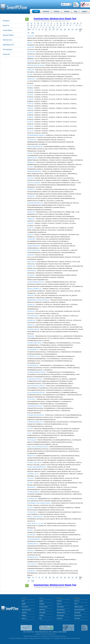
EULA (25, 632)
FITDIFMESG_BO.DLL (33, 557)
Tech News (77, 618)
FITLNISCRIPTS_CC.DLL (34, 356)
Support (41, 601)
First (29, 30)
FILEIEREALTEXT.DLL (33, 544)
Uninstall (41, 616)
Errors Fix (77, 601)
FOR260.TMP (31, 255)
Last (33, 33)
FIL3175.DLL (31, 90)
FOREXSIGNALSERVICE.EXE (35, 147)
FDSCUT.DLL (31, 478)
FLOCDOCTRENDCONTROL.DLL (36, 282)
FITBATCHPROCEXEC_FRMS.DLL (36, 386)
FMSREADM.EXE (32, 271)
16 (69, 30)
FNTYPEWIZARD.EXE (33, 316)
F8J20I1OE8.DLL (32, 487)
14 (61, 30)
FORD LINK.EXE (32, 262)
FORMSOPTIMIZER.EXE (34, 246)
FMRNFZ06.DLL (31, 79)
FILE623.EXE (31, 36)
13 (57, 30)
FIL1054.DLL (31, 228)
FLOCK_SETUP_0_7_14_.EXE (35, 523)
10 (46, 30)
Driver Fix (6, 26)
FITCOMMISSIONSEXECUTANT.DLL (37, 372)
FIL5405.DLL (31, 113)
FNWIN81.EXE (31, 212)
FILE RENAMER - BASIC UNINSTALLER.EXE (39, 503)
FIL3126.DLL (31, 223)
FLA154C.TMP (31, 52)
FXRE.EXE (30, 153)
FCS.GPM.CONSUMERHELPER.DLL (37, 467)
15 (65, 30)
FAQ (40, 618)
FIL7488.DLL (31, 95)
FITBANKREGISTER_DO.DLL (35, 406)
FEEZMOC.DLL (31, 196)
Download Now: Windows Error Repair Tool (55, 19)
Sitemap (55, 632)
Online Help (42, 610)
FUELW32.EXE (31, 189)
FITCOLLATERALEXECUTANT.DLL (36, 393)
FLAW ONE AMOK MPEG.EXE (35, 203)
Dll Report (6, 21)
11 (50, 30)
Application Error (8, 45)
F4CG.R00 (30, 483)
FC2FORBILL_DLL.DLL (33, 474)
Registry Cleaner (79, 607)
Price (50, 632)
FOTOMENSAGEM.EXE (33, 492)
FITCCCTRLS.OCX (32, 564)
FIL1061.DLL (31, 126)
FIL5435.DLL (31, 108)
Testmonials (42, 613)
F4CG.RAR (30, 429)
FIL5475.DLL (31, 122)
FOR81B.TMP (31, 70)
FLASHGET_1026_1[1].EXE (34, 463)
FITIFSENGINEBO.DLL (33, 365)
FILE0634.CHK (31, 305)
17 (72, 30)
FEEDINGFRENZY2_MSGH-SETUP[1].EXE (38, 300)
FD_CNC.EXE (31, 61)
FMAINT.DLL (31, 551)
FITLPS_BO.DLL (32, 399)
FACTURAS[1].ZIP (32, 440)
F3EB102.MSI (31, 336)
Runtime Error (7, 40)
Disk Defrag (77, 613)
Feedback (42, 604)
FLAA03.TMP (31, 47)
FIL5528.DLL (31, 117)
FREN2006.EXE (31, 162)
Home (23, 601)
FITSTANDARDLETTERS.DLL (35, 379)
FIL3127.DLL (31, 86)
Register (24, 604)
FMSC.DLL (30, 43)
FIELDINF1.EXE (31, 320)
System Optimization (79, 610)
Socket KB (6, 54)
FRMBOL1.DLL (31, 325)
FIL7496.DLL (31, 99)
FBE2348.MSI (31, 56)
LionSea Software (62, 632)
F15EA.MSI (30, 167)
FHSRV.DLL (30, 530)
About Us (24, 618)
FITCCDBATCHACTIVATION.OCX (36, 415)
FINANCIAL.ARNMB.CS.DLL (35, 289)
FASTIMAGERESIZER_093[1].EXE (36, 135)
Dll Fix (76, 604)
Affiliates (24, 616)
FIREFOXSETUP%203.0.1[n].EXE (36, 65)
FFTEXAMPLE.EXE (32, 499)
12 (53, 30)
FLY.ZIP (29, 433)
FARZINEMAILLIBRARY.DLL (35, 171)
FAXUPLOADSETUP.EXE (34, 250)
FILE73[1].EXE (31, 275)
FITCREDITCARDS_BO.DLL (35, 343)
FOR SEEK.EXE (31, 571)
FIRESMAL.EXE (31, 266)
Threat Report (7, 30)
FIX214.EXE (30, 178)
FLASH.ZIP (30, 508)
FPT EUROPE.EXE (32, 512)
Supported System (26, 610)
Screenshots (25, 607)
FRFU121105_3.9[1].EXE (34, 183)
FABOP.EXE (30, 235)
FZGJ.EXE (30, 74)
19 (80, 31)
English (66, 4)
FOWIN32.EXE (31, 219)
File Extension (8, 50)
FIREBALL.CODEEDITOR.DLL (35, 517)
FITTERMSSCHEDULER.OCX (35, 422)
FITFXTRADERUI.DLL (33, 350)
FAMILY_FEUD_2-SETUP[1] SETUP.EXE (38, 447)
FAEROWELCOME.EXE (33, 329)
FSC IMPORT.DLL (32, 140)
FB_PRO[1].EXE (31, 535)
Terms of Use (31, 632)
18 (76, 30)
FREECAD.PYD (31, 456)
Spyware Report (8, 35)
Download (24, 613)
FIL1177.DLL (31, 131)
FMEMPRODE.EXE (32, 158)
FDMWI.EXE (31, 296)
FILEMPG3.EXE (31, 239)
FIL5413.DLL (31, 104)
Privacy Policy (39, 632)
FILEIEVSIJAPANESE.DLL (34, 539)
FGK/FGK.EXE (31, 311)
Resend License (43, 607)
